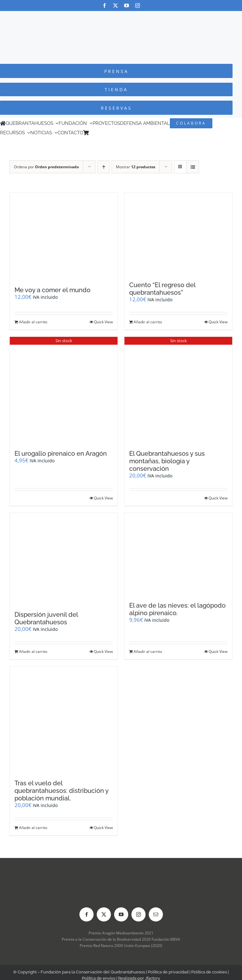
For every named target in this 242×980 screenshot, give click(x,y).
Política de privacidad (168, 972)
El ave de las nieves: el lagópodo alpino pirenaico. (177, 609)
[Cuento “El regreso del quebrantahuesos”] (178, 234)
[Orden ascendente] (104, 167)
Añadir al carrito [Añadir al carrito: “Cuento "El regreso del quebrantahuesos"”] (148, 322)
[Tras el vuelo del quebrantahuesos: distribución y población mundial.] (64, 720)
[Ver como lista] (193, 167)
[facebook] (104, 6)
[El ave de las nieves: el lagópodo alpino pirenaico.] (178, 554)
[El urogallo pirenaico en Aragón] (64, 390)
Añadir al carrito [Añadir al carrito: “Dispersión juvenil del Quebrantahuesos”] (33, 651)
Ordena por (46, 167)
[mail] (156, 914)
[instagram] (138, 6)
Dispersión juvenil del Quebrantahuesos (46, 618)
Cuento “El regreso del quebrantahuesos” (162, 289)
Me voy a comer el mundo (52, 290)
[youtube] (127, 6)
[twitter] (115, 6)
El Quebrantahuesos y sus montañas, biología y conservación (167, 461)
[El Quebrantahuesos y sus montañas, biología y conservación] (178, 390)
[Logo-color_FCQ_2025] (121, 17)
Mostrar (136, 167)
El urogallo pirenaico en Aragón (61, 454)
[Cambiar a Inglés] (101, 133)
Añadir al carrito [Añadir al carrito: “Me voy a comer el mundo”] (33, 322)
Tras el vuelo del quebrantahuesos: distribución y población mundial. (61, 791)
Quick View (103, 322)
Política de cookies (209, 972)
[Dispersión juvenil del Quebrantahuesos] (64, 559)
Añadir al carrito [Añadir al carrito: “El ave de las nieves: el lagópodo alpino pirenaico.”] (148, 651)
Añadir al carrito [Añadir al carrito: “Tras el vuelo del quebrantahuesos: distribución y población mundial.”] (33, 828)
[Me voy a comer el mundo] (64, 236)
